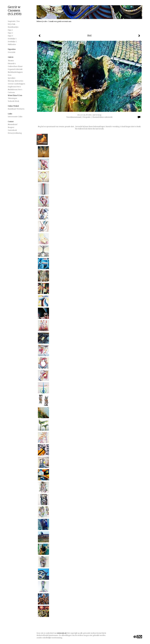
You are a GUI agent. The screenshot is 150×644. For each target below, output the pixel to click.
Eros (10, 75)
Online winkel (13, 106)
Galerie (11, 57)
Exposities (12, 49)
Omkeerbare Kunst (15, 66)
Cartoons (11, 92)
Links (10, 114)
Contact (11, 122)
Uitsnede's (12, 63)
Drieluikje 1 (12, 39)
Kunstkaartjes (13, 27)
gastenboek (12, 130)
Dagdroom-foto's (14, 87)
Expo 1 (10, 30)
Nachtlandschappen (15, 72)
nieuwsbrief (13, 124)
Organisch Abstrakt (15, 69)
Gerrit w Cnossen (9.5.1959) (15, 10)
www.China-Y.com (15, 95)
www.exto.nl (62, 633)
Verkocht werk (13, 101)
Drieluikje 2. (12, 42)
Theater (11, 61)
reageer (11, 127)
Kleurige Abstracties (16, 81)
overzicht (12, 52)
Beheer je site (42, 21)
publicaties (12, 44)
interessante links (15, 117)
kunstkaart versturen (16, 109)
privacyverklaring (15, 133)
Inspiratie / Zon (14, 21)
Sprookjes (12, 78)
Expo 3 (10, 36)
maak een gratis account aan (60, 21)
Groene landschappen (16, 84)
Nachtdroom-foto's (15, 90)
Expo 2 (10, 33)
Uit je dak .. (12, 24)
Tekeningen (12, 98)
